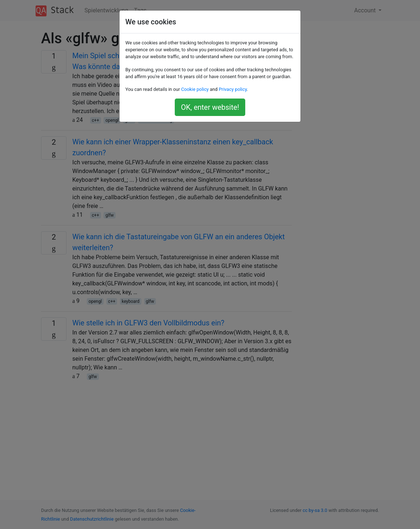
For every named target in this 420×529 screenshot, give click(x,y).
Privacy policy (233, 89)
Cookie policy (195, 89)
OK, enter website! (210, 107)
